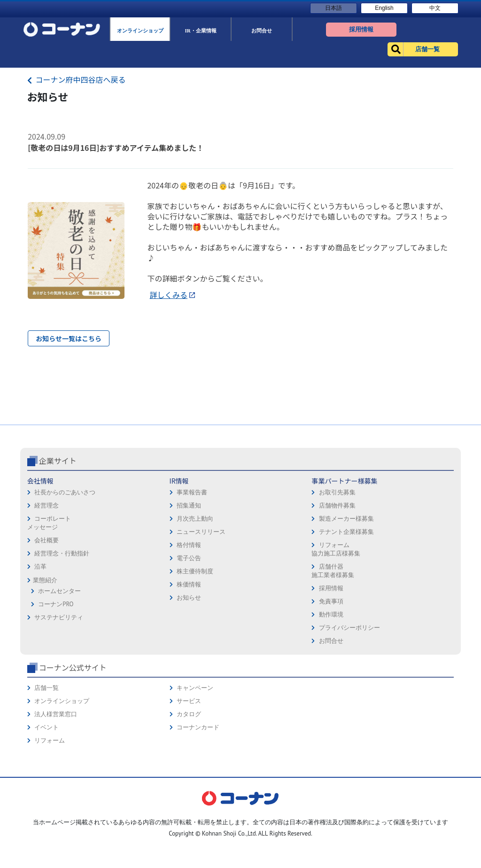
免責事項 (331, 668)
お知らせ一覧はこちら (69, 338)
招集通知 (189, 572)
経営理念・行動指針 (62, 620)
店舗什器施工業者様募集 (333, 637)
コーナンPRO (56, 670)
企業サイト (58, 527)
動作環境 (331, 681)
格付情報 (189, 611)
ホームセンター (59, 657)
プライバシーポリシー (349, 694)
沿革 (40, 633)
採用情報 (331, 654)
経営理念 (47, 572)
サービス (189, 767)
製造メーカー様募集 (346, 585)
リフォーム (50, 807)
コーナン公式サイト (73, 734)
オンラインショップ (62, 767)
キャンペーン (195, 754)
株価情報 (189, 651)
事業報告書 (192, 559)
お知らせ (189, 664)
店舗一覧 (47, 754)
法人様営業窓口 (56, 780)
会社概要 (47, 606)
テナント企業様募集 (346, 598)
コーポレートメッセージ (49, 589)
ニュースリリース (201, 598)
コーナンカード (198, 794)
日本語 (334, 8)
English (384, 8)
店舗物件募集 (337, 572)
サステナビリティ (59, 684)
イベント (47, 794)
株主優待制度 (195, 637)
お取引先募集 (337, 559)
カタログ (189, 780)
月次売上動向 (195, 585)
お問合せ (331, 707)
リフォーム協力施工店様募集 (336, 615)
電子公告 (189, 624)
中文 (435, 8)
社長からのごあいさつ (65, 559)
